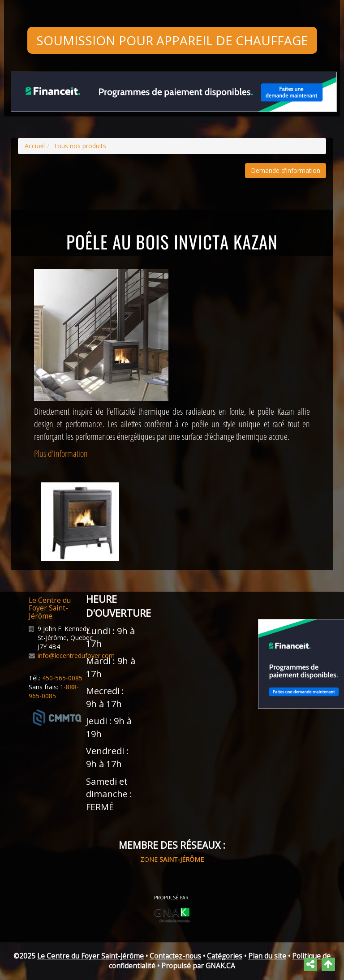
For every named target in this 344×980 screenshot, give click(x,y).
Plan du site (267, 956)
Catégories (225, 956)
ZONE (172, 859)
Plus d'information (61, 453)
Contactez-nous (175, 956)
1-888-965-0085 (54, 691)
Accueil (35, 146)
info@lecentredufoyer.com (76, 655)
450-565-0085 (62, 678)
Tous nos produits (80, 146)
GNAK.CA (220, 966)
